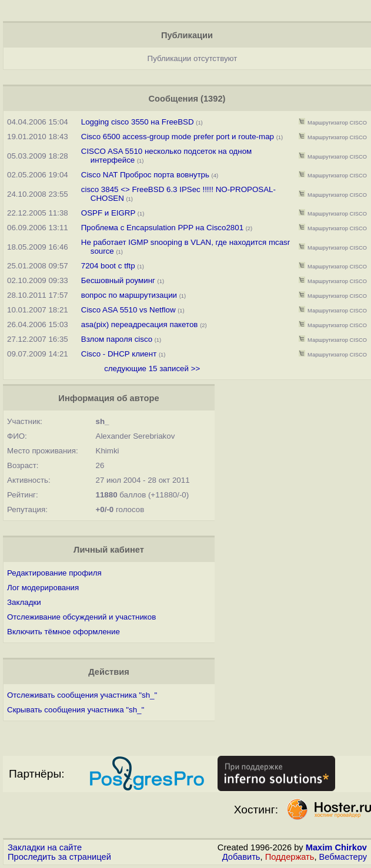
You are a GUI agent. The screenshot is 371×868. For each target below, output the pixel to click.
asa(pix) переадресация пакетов (140, 324)
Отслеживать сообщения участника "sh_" (82, 695)
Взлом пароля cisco (118, 339)
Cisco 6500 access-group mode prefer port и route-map (178, 137)
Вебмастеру (343, 857)
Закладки (24, 602)
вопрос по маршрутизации (129, 295)
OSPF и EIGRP (108, 213)
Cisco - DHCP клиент (119, 354)
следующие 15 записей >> (152, 369)
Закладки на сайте (45, 847)
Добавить (241, 857)
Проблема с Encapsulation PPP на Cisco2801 (162, 228)
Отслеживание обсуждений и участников (81, 617)
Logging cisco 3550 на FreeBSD (138, 122)
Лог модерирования (43, 588)
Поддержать (290, 857)
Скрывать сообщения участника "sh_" (76, 710)
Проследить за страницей (59, 857)
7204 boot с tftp (109, 266)
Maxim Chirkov (336, 847)
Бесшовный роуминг (118, 280)
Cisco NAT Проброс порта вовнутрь (145, 175)
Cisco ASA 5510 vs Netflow (128, 310)
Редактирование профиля (54, 573)
